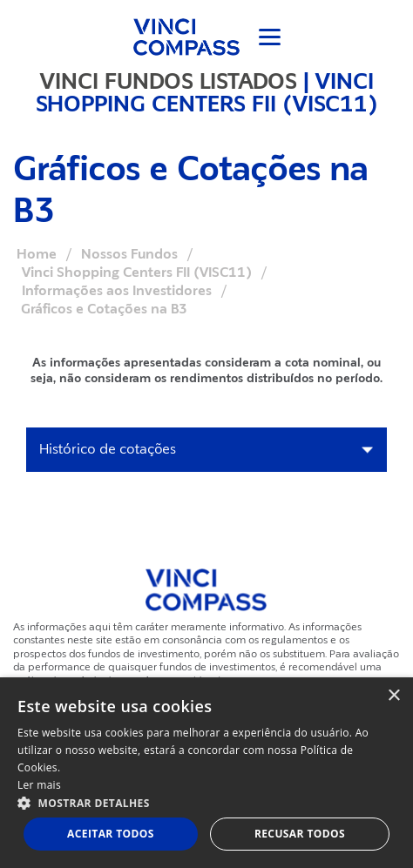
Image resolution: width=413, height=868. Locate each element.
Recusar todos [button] (300, 834)
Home (37, 254)
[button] (206, 802)
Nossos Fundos (129, 254)
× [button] (393, 696)
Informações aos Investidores (117, 291)
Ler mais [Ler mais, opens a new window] (39, 785)
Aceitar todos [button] (111, 834)
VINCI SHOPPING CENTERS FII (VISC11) (207, 92)
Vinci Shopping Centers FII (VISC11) (137, 273)
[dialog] (206, 773)
